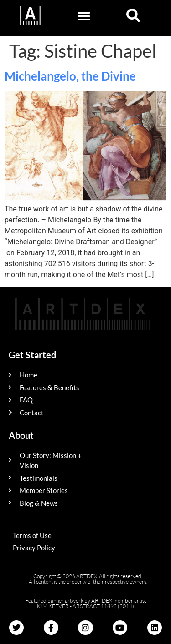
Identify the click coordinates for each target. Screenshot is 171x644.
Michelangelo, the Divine (70, 76)
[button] (84, 16)
